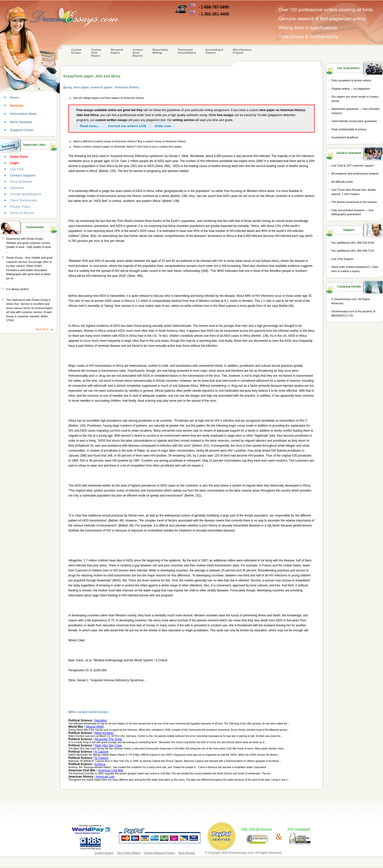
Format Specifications (26, 194)
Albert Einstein (104, 733)
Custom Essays (76, 51)
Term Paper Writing (129, 853)
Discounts (17, 188)
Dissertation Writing (160, 51)
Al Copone (101, 758)
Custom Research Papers (159, 853)
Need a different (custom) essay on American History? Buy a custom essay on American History (130, 141)
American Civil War (111, 770)
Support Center (22, 130)
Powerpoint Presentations (187, 51)
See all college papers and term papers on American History (109, 98)
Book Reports (187, 853)
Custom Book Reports (138, 53)
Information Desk (23, 114)
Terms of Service (22, 213)
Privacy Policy (20, 207)
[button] (90, 126)
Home (14, 97)
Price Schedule (21, 182)
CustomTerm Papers (96, 53)
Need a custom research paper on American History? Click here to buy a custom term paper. (128, 147)
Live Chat (17, 169)
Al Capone (101, 752)
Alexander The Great (108, 739)
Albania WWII (95, 727)
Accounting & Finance (215, 51)
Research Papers (117, 51)
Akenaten (101, 720)
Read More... (43, 329)
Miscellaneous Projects (242, 51)
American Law (105, 777)
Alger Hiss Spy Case (108, 745)
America (100, 764)
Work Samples (21, 122)
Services (17, 105)
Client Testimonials (23, 200)
